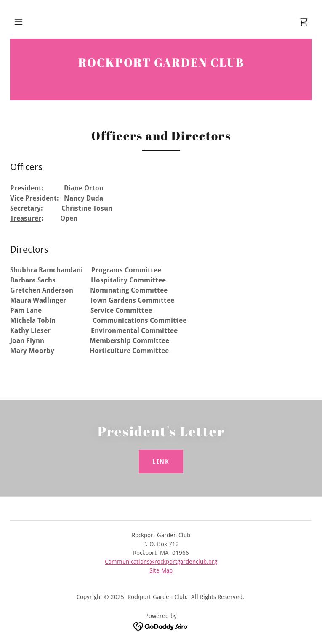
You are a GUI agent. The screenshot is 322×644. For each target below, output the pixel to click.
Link (161, 462)
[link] (303, 22)
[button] (19, 22)
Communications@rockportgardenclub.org (161, 562)
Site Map (161, 570)
